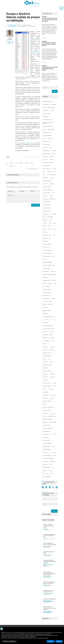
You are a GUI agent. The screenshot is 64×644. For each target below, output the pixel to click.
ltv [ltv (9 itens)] (49, 344)
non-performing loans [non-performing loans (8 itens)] (47, 356)
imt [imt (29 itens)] (43, 302)
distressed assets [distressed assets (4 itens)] (46, 214)
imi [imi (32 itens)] (43, 286)
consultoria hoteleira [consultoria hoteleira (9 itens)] (47, 187)
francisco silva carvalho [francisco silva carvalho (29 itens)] (47, 253)
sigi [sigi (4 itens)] (50, 453)
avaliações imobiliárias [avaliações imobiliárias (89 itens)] (47, 136)
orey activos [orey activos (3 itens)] (45, 374)
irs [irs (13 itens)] (51, 320)
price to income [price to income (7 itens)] (46, 395)
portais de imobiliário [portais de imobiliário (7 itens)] (47, 386)
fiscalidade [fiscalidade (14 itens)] (45, 247)
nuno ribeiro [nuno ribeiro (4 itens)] (45, 362)
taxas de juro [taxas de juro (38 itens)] (45, 462)
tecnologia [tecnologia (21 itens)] (45, 465)
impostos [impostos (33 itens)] (53, 299)
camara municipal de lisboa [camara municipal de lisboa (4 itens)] (48, 163)
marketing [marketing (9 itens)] (45, 350)
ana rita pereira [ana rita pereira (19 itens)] (46, 111)
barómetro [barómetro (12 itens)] (50, 139)
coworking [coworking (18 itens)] (45, 199)
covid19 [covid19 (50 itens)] (51, 196)
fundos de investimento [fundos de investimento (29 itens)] (47, 262)
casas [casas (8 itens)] (44, 172)
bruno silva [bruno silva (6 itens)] (51, 157)
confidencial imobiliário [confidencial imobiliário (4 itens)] (47, 181)
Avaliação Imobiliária (47, 555)
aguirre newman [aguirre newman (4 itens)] (46, 104)
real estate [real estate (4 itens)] (45, 413)
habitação (34, 40)
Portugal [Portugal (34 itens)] (44, 389)
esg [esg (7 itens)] (50, 223)
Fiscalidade (46, 529)
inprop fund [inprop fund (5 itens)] (45, 308)
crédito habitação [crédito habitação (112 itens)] (52, 199)
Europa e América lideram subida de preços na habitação (23, 17)
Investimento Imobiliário (48, 594)
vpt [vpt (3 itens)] (43, 474)
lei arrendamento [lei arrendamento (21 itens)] (46, 341)
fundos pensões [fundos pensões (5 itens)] (46, 271)
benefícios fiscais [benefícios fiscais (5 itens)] (46, 142)
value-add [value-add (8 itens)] (45, 471)
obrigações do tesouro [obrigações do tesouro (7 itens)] (47, 365)
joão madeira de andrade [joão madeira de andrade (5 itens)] (48, 335)
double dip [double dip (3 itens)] (54, 214)
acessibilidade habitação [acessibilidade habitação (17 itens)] (48, 101)
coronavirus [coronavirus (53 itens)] (45, 196)
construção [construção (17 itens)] (45, 184)
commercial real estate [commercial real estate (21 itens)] (51, 175)
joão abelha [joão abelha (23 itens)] (45, 332)
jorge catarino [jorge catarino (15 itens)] (46, 323)
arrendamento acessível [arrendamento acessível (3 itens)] (47, 120)
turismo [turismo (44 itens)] (51, 465)
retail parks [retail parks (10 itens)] (45, 422)
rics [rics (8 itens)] (51, 434)
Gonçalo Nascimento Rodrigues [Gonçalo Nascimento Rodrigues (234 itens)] (49, 274)
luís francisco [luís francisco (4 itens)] (45, 347)
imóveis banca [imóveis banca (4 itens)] (49, 302)
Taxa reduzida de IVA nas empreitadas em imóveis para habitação (50, 562)
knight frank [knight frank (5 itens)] (52, 338)
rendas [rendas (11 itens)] (44, 416)
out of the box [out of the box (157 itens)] (46, 377)
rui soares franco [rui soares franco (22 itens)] (46, 440)
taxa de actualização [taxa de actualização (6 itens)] (47, 456)
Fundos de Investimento (48, 611)
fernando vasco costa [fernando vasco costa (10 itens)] (47, 235)
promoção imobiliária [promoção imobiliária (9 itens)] (47, 401)
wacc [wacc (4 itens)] (47, 474)
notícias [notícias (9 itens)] (44, 359)
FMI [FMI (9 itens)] (50, 247)
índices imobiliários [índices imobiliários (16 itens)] (47, 477)
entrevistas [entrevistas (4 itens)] (45, 220)
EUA (16, 163)
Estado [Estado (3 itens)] (44, 226)
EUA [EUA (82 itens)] (54, 226)
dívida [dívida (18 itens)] (44, 217)
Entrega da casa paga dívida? (50, 599)
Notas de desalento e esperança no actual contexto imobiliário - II (50, 608)
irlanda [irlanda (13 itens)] (47, 320)
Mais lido (45, 520)
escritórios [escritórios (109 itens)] (45, 223)
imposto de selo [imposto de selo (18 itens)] (46, 299)
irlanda (26, 163)
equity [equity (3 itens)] (50, 220)
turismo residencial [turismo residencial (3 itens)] (47, 468)
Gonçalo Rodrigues (12, 26)
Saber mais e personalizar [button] (9, 641)
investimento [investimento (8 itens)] (45, 314)
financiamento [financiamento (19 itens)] (46, 241)
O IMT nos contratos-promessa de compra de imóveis (49, 526)
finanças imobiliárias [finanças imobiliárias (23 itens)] (47, 244)
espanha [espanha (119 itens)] (54, 223)
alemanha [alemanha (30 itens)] (45, 108)
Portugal (28, 143)
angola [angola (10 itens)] (52, 111)
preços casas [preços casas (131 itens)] (51, 389)
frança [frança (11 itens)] (53, 256)
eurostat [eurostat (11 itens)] (49, 229)
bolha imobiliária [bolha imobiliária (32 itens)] (46, 151)
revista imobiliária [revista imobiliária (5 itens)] (46, 425)
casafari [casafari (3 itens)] (55, 169)
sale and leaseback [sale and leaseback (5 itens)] (47, 446)
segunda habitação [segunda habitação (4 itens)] (47, 449)
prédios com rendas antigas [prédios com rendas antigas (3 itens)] (48, 407)
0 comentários (32, 26)
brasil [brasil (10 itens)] (54, 154)
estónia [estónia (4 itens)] (49, 226)
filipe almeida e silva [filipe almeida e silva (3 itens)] (47, 238)
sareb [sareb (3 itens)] (53, 446)
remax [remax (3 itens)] (54, 413)
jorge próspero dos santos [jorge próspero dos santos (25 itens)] (48, 326)
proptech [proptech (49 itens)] (45, 404)
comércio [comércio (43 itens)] (52, 178)
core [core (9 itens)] (53, 193)
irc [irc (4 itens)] (43, 320)
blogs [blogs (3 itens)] (50, 148)
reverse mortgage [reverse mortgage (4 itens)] (53, 422)
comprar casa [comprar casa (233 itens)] (45, 178)
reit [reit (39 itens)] (50, 413)
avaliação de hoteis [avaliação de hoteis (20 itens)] (47, 132)
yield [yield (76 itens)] (51, 474)
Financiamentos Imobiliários (49, 602)
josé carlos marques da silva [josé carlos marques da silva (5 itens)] (48, 329)
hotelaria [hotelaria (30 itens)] (50, 283)
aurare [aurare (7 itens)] (44, 129)
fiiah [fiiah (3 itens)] (54, 235)
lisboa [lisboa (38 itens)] (53, 341)
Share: (8, 157)
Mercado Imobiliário (47, 547)
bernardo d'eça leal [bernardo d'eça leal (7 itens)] (47, 145)
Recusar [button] (51, 641)
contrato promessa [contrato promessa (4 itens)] (46, 193)
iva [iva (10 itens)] (54, 320)
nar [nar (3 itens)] (54, 353)
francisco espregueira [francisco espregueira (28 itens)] (47, 250)
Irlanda (17, 109)
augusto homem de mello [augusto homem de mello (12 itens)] (48, 126)
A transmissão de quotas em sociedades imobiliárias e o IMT (50, 536)
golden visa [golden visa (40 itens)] (53, 271)
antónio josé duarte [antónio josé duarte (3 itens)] (47, 114)
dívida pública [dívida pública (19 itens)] (50, 217)
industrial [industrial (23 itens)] (45, 305)
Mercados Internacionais (15, 25)
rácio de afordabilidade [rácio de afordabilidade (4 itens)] (47, 443)
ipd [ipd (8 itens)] (55, 317)
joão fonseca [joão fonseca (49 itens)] (52, 332)
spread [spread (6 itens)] (55, 453)
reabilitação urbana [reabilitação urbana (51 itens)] (47, 410)
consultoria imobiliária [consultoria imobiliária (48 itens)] (47, 190)
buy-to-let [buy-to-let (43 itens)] (52, 160)
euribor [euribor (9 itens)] (44, 229)
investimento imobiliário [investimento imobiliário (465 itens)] (48, 317)
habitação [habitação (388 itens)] (45, 277)
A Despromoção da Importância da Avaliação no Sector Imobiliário (49, 574)
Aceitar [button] (59, 641)
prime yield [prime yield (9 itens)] (52, 398)
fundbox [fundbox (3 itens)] (44, 259)
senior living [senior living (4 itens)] (45, 453)
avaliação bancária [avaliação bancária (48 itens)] (51, 129)
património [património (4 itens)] (52, 377)
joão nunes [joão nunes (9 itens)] (45, 338)
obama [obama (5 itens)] (51, 362)
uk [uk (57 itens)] (53, 468)
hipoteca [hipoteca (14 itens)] (54, 280)
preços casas (12, 166)
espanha (11, 163)
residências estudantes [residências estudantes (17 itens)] (47, 419)
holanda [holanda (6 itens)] (44, 283)
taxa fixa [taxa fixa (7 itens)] (54, 456)
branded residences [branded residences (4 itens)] (47, 154)
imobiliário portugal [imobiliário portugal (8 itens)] (47, 292)
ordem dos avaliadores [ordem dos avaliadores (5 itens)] (47, 371)
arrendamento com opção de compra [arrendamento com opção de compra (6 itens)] (48, 123)
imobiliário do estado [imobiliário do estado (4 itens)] (47, 289)
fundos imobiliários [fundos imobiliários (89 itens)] (47, 268)
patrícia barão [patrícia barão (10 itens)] (46, 380)
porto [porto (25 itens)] (54, 386)
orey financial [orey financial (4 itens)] (52, 374)
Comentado (51, 520)
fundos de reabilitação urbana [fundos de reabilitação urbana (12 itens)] (49, 265)
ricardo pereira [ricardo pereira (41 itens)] (46, 434)
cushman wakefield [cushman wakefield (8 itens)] (47, 208)
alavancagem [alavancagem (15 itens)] (54, 104)
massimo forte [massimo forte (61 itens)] (52, 350)
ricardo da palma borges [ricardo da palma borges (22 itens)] (48, 428)
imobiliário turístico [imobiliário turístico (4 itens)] (47, 296)
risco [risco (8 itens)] (55, 434)
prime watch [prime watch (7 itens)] (45, 398)
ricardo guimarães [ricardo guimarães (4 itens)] (46, 431)
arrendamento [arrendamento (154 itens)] (46, 117)
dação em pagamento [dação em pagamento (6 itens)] (47, 211)
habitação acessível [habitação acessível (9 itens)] (47, 280)
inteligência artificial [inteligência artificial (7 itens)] (47, 311)
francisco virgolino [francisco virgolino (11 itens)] (46, 256)
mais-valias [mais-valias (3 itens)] (52, 347)
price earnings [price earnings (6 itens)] (46, 392)
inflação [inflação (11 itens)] (50, 305)
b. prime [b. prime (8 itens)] (44, 139)
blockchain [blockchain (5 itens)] (45, 148)
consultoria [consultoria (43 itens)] (52, 184)
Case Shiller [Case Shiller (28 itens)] (50, 172)
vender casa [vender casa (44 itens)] (51, 471)
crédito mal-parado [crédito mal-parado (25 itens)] (46, 205)
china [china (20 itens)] (44, 175)
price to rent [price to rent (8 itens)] (53, 395)
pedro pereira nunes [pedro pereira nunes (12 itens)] (47, 383)
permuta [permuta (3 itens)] (54, 383)
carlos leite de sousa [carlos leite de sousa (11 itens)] (47, 169)
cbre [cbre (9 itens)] (55, 172)
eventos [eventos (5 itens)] (55, 229)
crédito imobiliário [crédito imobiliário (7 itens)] (46, 202)
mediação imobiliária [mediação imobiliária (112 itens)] (47, 353)
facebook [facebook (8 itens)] (45, 232)
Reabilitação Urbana (48, 565)
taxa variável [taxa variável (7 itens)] (52, 462)
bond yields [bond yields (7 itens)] (54, 151)
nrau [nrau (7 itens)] (49, 359)
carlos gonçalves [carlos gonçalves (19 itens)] (46, 166)
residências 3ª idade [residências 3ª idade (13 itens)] (52, 416)
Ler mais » (44, 38)
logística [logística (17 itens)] (44, 344)
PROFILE (10, 43)
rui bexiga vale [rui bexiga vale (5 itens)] (46, 437)
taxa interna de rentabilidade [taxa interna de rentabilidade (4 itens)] (48, 459)
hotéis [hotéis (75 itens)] (55, 283)
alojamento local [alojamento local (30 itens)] (52, 108)
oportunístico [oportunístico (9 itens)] (45, 368)
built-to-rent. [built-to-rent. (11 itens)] (45, 160)
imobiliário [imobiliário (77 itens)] (48, 286)
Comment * (23, 198)
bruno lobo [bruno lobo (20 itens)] (45, 157)
